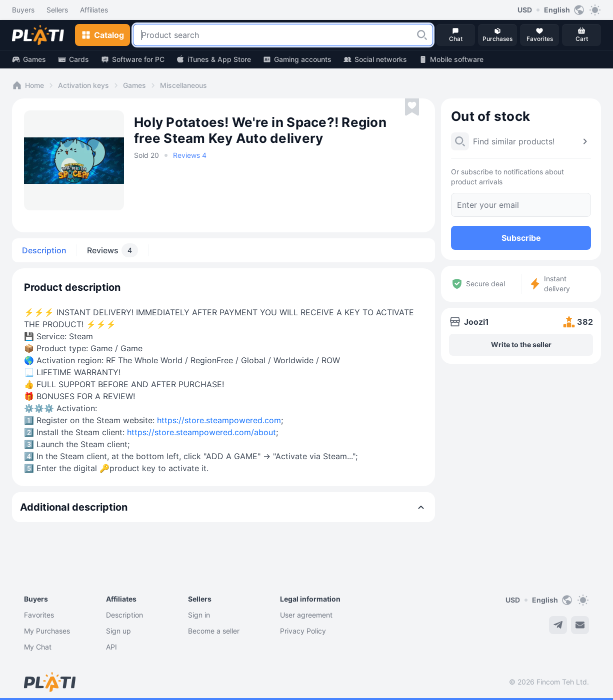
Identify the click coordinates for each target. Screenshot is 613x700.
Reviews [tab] (112, 250)
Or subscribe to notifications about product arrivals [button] (507, 177)
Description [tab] (44, 250)
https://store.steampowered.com (219, 420)
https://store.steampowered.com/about (201, 432)
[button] (422, 35)
